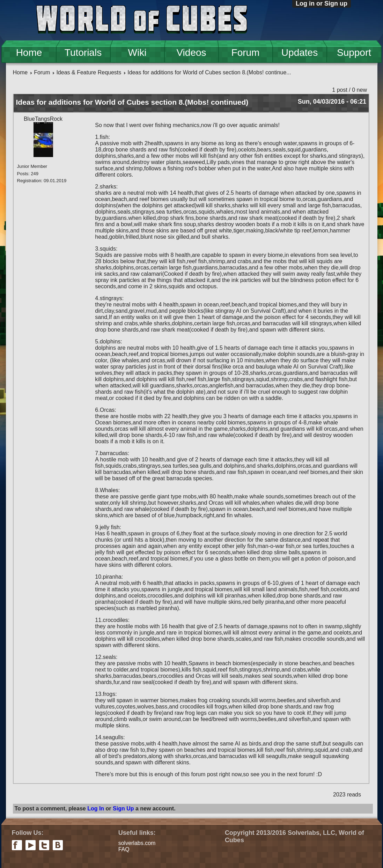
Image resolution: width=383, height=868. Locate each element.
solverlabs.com (137, 843)
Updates (300, 53)
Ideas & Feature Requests (89, 72)
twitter (44, 845)
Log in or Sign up (322, 3)
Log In (96, 808)
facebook (17, 845)
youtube (31, 845)
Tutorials (83, 53)
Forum (246, 53)
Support (354, 53)
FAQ (124, 849)
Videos (191, 53)
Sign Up (123, 808)
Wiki (137, 53)
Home (29, 53)
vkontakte (58, 845)
